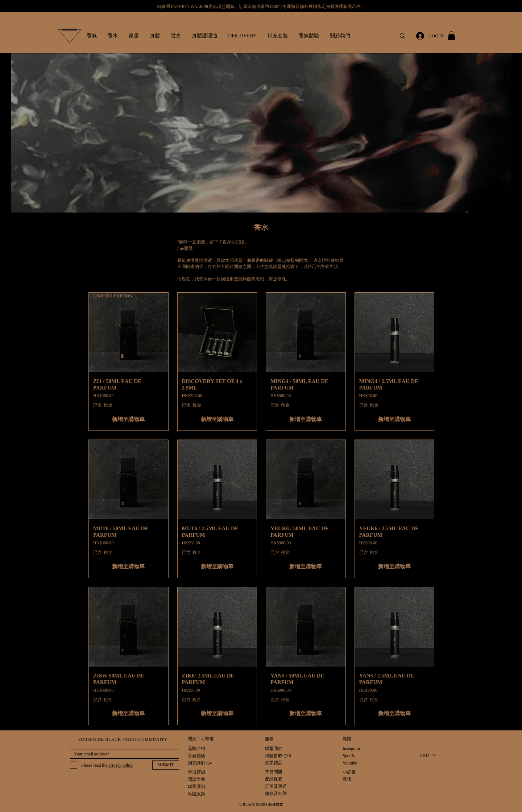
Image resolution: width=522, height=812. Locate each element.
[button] (92, 36)
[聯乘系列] (196, 787)
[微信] (350, 779)
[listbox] (428, 755)
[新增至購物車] (129, 419)
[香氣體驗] (196, 756)
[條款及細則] (276, 794)
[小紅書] (350, 772)
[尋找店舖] (196, 772)
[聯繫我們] (274, 749)
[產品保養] (276, 779)
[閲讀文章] (196, 780)
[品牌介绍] (196, 749)
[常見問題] (276, 772)
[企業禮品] (274, 763)
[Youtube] (350, 763)
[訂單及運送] (284, 786)
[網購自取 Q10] (278, 756)
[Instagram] (351, 749)
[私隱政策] (197, 794)
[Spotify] (350, 756)
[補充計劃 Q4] (200, 763)
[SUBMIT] (166, 765)
